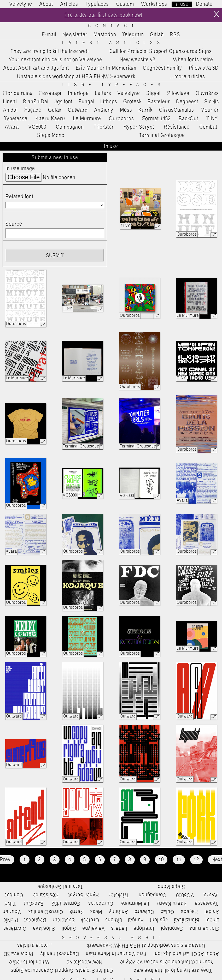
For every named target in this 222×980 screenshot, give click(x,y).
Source (14, 224)
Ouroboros (121, 119)
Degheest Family (163, 68)
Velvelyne (129, 93)
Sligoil (153, 93)
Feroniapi (50, 93)
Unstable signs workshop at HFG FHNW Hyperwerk (76, 77)
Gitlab (157, 35)
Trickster (104, 127)
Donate (204, 4)
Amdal (10, 110)
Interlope (78, 93)
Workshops (154, 4)
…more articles (187, 77)
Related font (19, 197)
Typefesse (16, 119)
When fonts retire (193, 60)
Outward (78, 110)
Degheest (187, 102)
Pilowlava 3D (204, 68)
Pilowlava (178, 93)
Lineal (10, 102)
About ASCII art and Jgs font (36, 68)
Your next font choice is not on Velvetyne (55, 60)
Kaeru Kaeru (50, 119)
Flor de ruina (18, 93)
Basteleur (159, 102)
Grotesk (132, 102)
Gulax (55, 110)
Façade (33, 110)
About (46, 4)
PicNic (212, 102)
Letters (103, 93)
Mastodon (105, 35)
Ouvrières (207, 93)
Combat (208, 127)
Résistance (177, 127)
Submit (55, 256)
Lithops (109, 102)
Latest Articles (113, 43)
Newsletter (75, 35)
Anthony (104, 110)
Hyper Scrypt (139, 127)
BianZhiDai (36, 102)
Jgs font (64, 102)
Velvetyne (21, 4)
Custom (125, 4)
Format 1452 (156, 119)
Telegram (133, 35)
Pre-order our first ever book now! (103, 15)
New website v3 (138, 60)
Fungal (87, 102)
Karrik (145, 110)
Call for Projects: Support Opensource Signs (161, 51)
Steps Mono (51, 135)
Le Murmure (87, 119)
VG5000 (37, 127)
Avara (12, 127)
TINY (212, 119)
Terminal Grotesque (162, 135)
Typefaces (97, 4)
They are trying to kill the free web (50, 51)
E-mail (49, 35)
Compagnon (70, 127)
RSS (175, 35)
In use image (20, 169)
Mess (126, 110)
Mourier (210, 110)
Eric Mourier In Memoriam (106, 68)
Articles (69, 4)
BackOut (188, 119)
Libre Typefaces (113, 85)
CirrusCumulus (177, 110)
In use (182, 4)
